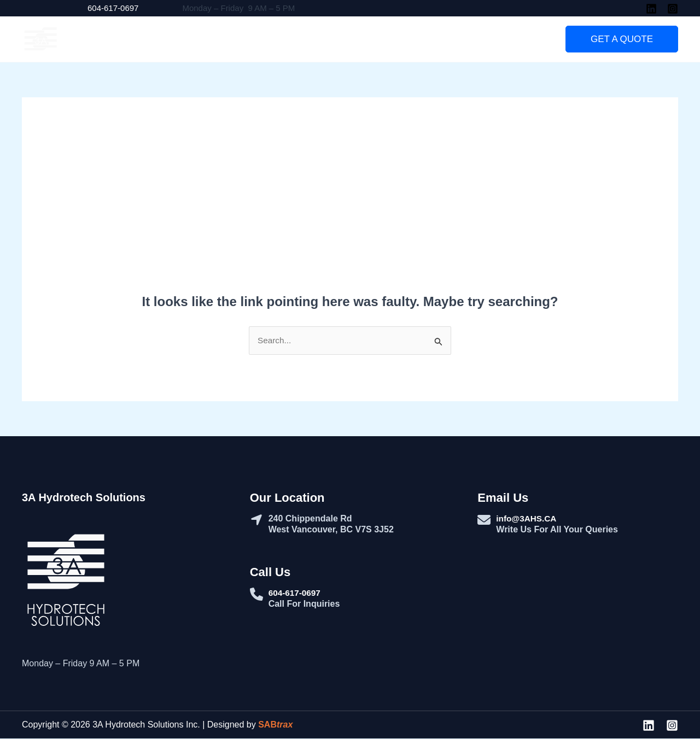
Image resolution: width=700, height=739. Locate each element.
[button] (622, 39)
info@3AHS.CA (527, 519)
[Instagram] (673, 9)
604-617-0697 (113, 8)
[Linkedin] (651, 9)
